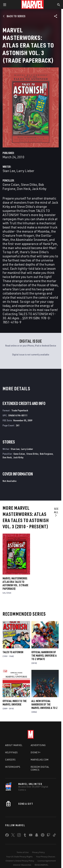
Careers (10, 760)
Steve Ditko (29, 184)
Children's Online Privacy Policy (20, 861)
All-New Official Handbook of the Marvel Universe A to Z (44, 704)
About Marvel (14, 745)
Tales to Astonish (13, 652)
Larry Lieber (25, 171)
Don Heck (24, 189)
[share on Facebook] (7, 836)
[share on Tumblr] (25, 836)
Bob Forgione (46, 454)
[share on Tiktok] (54, 836)
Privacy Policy (38, 852)
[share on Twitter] (13, 836)
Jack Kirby (39, 189)
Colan (9, 593)
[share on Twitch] (49, 836)
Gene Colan (11, 184)
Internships (13, 767)
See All (56, 512)
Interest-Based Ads (22, 865)
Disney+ (36, 752)
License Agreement (47, 861)
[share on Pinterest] (43, 836)
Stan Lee (9, 171)
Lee (4, 593)
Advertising (38, 745)
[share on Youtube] (31, 836)
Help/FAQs (11, 752)
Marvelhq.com (40, 760)
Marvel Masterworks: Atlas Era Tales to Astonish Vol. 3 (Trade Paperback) (15, 583)
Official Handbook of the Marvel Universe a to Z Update (44, 656)
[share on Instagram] (19, 836)
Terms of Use (23, 852)
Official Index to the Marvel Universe (15, 703)
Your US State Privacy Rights (19, 857)
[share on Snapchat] (37, 836)
